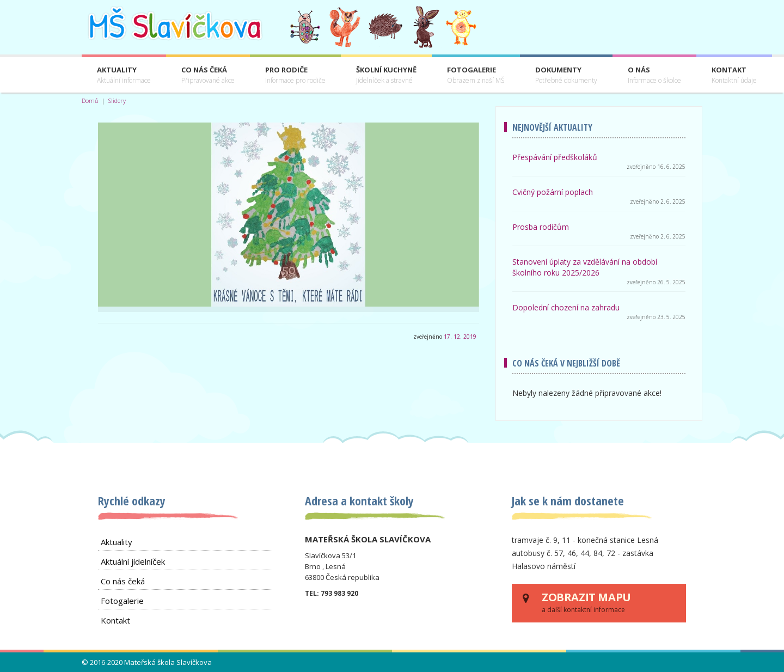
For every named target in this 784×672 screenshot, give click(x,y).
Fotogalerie (476, 75)
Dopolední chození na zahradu (566, 307)
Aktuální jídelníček (133, 561)
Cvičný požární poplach (553, 192)
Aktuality (124, 75)
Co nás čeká (208, 75)
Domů (90, 100)
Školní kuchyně (386, 75)
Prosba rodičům (541, 227)
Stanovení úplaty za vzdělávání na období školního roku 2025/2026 (585, 267)
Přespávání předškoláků (555, 157)
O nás (654, 75)
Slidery (117, 100)
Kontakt (734, 75)
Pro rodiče (295, 75)
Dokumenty (566, 75)
